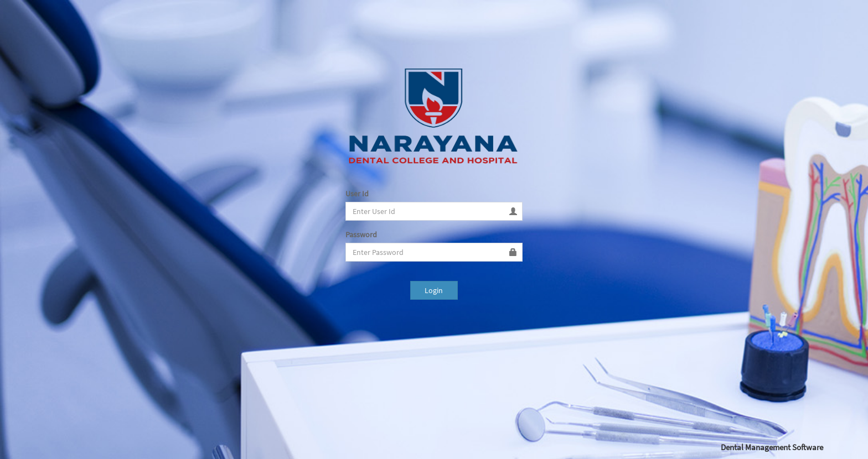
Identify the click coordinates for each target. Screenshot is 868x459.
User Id (357, 194)
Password (361, 234)
